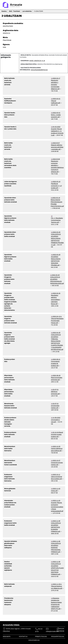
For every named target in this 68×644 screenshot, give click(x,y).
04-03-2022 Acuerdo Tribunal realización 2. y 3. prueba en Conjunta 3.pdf (57, 131)
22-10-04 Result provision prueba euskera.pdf (57, 435)
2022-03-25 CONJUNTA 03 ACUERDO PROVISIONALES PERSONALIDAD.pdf (57, 279)
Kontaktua (23, 636)
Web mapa (7, 636)
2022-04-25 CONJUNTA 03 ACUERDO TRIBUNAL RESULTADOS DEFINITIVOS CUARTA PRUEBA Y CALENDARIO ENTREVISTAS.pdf (57, 341)
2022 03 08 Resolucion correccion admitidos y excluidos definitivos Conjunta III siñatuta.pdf (57, 165)
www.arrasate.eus (34, 640)
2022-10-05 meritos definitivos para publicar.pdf (57, 449)
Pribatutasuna (41, 636)
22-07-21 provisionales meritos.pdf (55, 406)
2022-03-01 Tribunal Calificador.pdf (56, 101)
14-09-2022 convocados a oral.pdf (56, 420)
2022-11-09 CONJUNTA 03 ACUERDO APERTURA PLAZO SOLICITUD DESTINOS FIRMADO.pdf (57, 568)
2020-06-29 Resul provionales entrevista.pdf (57, 378)
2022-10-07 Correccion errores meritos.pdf (57, 463)
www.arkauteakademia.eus (39, 70)
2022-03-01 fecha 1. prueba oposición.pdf (56, 115)
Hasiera (4, 11)
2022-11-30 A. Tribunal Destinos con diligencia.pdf (57, 586)
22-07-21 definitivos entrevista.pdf (55, 392)
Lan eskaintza (27, 11)
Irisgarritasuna (58, 636)
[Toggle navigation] (64, 5)
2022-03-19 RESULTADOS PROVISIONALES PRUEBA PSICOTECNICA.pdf (57, 202)
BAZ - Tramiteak (14, 11)
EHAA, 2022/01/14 (37, 61)
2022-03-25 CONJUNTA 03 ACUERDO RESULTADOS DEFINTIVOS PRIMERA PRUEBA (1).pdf (57, 238)
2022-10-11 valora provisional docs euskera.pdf (57, 477)
